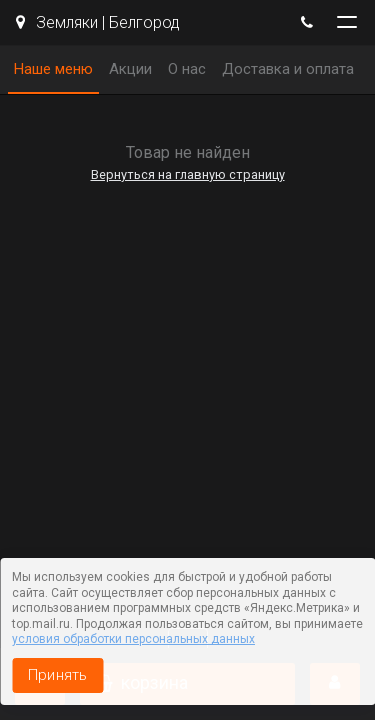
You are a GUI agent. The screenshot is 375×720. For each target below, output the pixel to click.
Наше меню (53, 69)
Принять (57, 675)
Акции (130, 69)
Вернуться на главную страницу (188, 174)
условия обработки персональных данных (133, 639)
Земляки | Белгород (98, 22)
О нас (187, 69)
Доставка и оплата (288, 69)
